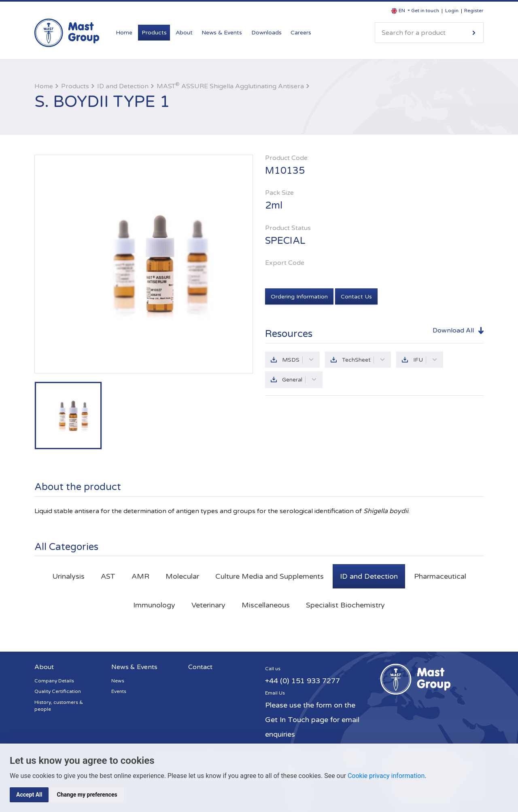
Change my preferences (87, 795)
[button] (401, 11)
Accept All (29, 795)
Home (124, 33)
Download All (453, 330)
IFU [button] (425, 360)
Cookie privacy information (386, 776)
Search (474, 33)
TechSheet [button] (364, 360)
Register (474, 11)
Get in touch (425, 11)
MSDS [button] (298, 360)
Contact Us (356, 297)
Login (452, 11)
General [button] (299, 380)
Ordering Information (299, 297)
